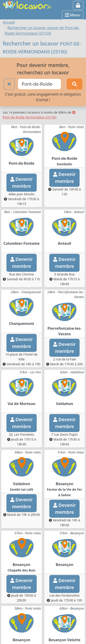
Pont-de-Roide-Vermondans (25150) (39, 115)
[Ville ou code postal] (39, 84)
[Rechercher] (75, 84)
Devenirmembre (22, 183)
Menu (73, 15)
